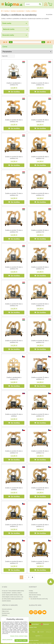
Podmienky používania (40, 642)
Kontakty (31, 585)
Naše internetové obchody (35, 589)
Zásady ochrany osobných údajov (19, 636)
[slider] (11, 36)
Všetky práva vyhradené (33, 634)
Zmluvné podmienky (29, 639)
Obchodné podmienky (7, 603)
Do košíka (14, 86)
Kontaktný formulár (33, 587)
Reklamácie (5, 609)
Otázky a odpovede (33, 591)
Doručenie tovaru (6, 607)
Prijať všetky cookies (21, 641)
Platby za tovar (5, 605)
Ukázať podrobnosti (7, 640)
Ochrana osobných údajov (8, 611)
